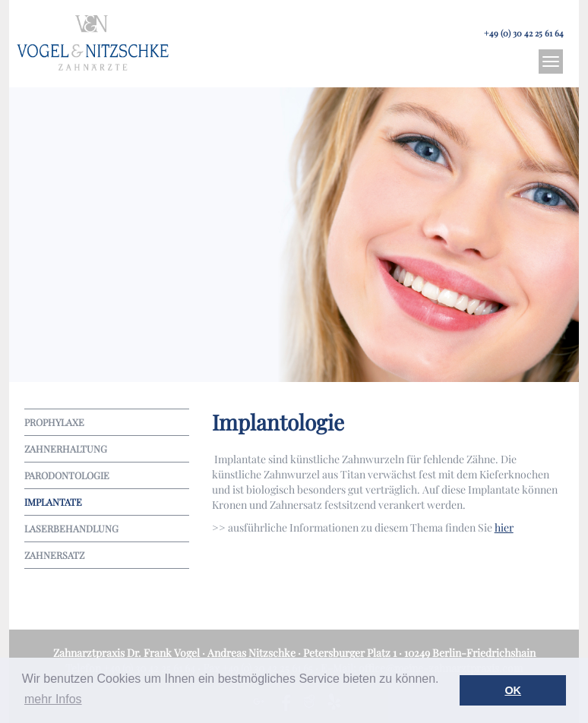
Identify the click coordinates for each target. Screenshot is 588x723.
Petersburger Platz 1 (350, 653)
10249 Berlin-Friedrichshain (470, 653)
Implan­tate (53, 502)
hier (504, 527)
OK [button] (513, 690)
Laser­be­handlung (71, 528)
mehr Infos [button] (53, 699)
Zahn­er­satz (54, 555)
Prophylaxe (54, 422)
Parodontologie (67, 475)
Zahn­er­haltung (66, 448)
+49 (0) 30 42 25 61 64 (524, 33)
